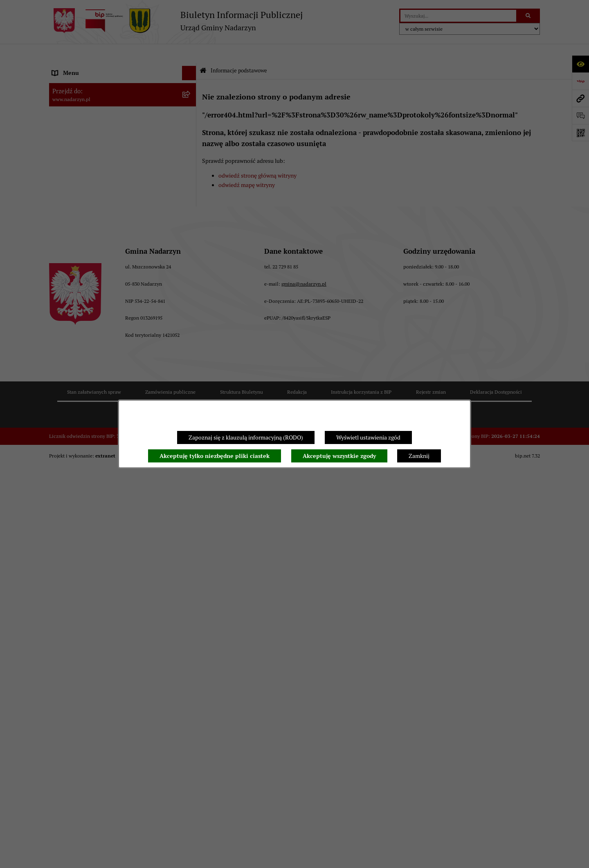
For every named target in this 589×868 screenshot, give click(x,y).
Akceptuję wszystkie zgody (339, 456)
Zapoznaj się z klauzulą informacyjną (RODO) (246, 437)
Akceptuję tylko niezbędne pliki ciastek (215, 456)
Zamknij (419, 456)
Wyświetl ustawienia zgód (368, 437)
